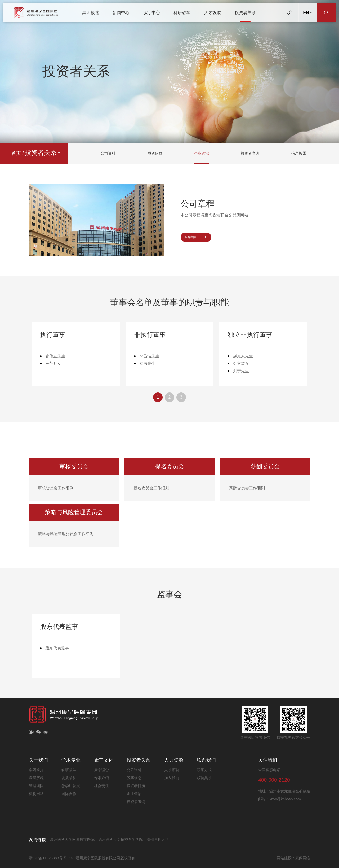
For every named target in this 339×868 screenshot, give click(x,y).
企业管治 (202, 153)
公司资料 (108, 153)
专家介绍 (101, 778)
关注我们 (268, 760)
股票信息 (155, 153)
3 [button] (181, 399)
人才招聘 (172, 770)
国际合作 (69, 794)
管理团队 (36, 786)
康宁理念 (101, 770)
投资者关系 (245, 13)
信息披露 (299, 153)
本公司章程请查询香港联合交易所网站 (214, 215)
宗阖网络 (303, 858)
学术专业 (71, 760)
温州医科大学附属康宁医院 (72, 839)
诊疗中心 (151, 13)
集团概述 (91, 13)
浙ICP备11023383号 (46, 858)
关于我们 (38, 760)
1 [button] (158, 399)
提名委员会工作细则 (151, 490)
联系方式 (204, 770)
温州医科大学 (158, 839)
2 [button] (170, 399)
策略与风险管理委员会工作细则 (66, 536)
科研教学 (182, 13)
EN (308, 13)
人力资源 (174, 760)
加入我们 (172, 778)
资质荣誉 (69, 778)
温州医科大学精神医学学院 (121, 839)
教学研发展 (71, 786)
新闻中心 (121, 13)
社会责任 (101, 786)
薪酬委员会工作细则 (247, 490)
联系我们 (206, 760)
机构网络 (36, 794)
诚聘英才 (204, 778)
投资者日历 (136, 786)
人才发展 (213, 13)
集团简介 (36, 770)
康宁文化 (104, 760)
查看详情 (196, 237)
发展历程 (36, 778)
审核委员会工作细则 (56, 490)
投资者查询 (250, 153)
